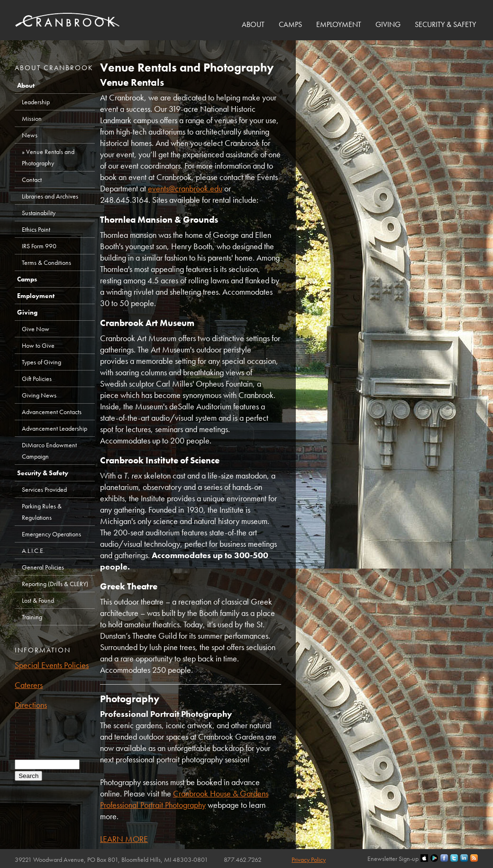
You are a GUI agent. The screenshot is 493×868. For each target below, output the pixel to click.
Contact (32, 180)
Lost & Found (38, 600)
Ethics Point (36, 229)
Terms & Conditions (46, 262)
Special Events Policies (52, 665)
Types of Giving (41, 362)
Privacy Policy (309, 859)
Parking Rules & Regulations (42, 512)
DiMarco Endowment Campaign (49, 451)
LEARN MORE (124, 839)
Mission (32, 118)
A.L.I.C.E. (33, 551)
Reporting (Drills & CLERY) (55, 584)
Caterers (29, 685)
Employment (339, 24)
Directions (31, 705)
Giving (388, 24)
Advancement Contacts (52, 412)
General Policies (43, 567)
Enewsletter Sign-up (393, 859)
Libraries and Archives (50, 196)
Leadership (36, 102)
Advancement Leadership (55, 428)
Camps (290, 24)
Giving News (39, 395)
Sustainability (39, 213)
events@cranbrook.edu (185, 188)
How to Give (38, 345)
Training (32, 617)
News (30, 135)
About (253, 24)
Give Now (36, 329)
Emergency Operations (51, 534)
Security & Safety (445, 24)
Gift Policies (37, 379)
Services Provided (44, 489)
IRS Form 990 (39, 246)
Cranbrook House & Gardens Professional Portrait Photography (184, 799)
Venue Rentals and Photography (48, 157)
